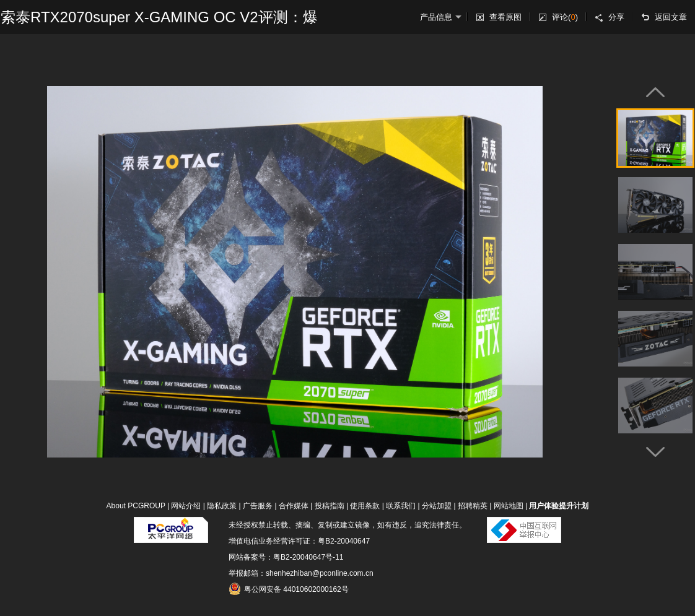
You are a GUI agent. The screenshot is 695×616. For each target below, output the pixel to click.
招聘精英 (473, 506)
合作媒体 (294, 506)
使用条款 (365, 506)
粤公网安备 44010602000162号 (289, 589)
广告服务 (258, 506)
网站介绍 (186, 506)
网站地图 (509, 506)
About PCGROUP (136, 506)
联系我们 (401, 506)
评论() (565, 17)
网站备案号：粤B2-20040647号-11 (286, 557)
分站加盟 (437, 506)
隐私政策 (222, 506)
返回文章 (671, 17)
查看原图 (505, 17)
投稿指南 (330, 506)
